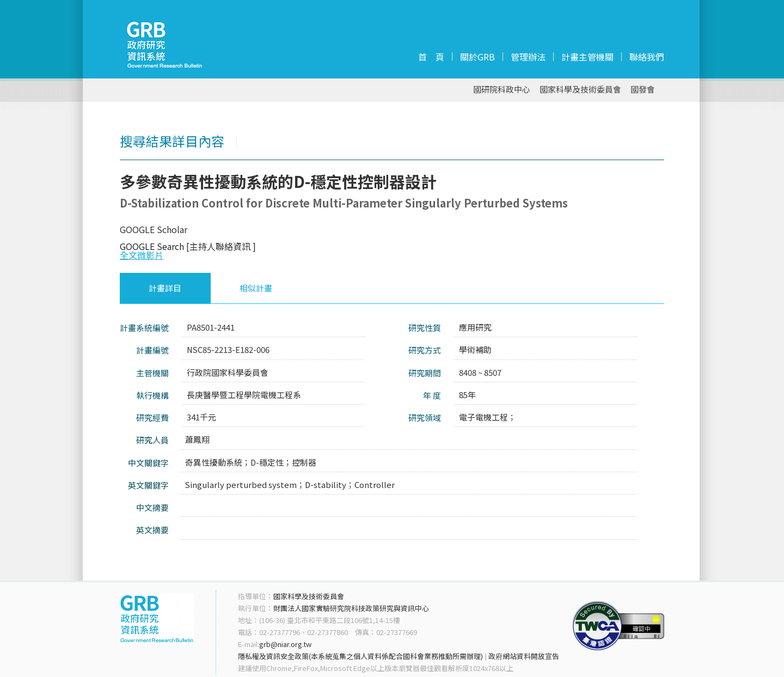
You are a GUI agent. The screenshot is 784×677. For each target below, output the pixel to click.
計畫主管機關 (587, 57)
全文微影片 (142, 255)
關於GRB (477, 57)
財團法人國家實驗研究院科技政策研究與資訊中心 (351, 608)
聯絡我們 (647, 57)
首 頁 (431, 57)
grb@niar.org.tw (285, 644)
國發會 (643, 90)
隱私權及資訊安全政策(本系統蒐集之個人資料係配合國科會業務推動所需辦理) (360, 656)
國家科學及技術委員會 (580, 90)
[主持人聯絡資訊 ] (221, 246)
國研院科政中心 (502, 90)
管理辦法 (528, 57)
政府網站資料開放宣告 (524, 656)
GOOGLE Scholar (154, 229)
